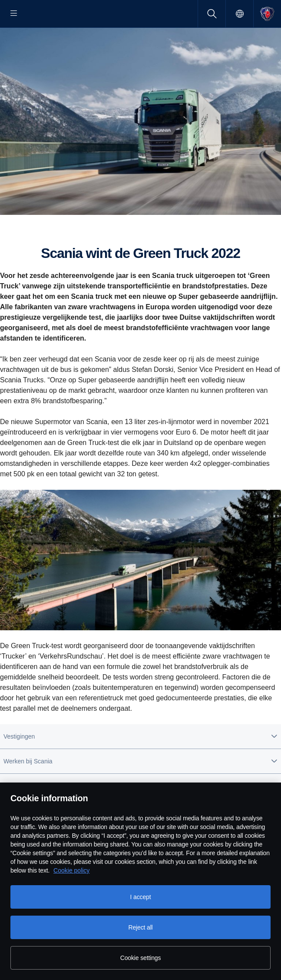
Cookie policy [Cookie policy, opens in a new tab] (71, 870)
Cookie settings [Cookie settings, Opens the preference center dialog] (141, 958)
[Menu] (14, 14)
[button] (140, 764)
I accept (141, 897)
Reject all (140, 927)
